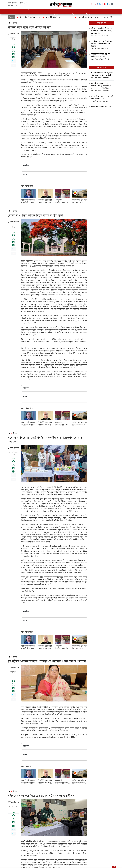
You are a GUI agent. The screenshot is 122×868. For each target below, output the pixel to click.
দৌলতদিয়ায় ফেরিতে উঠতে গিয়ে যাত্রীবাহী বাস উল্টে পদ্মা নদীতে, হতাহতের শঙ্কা (101, 31)
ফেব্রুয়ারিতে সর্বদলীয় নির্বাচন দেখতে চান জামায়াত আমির (91, 17)
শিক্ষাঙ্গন (43, 9)
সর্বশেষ (16, 9)
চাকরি (50, 9)
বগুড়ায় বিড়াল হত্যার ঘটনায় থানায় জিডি (59, 17)
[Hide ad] (114, 867)
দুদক (29, 9)
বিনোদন (97, 9)
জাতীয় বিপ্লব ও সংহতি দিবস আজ (34, 17)
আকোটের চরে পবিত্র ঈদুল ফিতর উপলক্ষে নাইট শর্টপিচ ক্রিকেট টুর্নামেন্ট (101, 43)
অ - (13, 65)
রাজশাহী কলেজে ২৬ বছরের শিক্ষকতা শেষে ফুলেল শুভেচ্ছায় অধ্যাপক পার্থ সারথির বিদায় (101, 86)
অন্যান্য (111, 9)
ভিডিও (104, 9)
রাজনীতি (36, 9)
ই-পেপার (94, 4)
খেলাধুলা (82, 9)
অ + (13, 61)
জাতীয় (23, 9)
